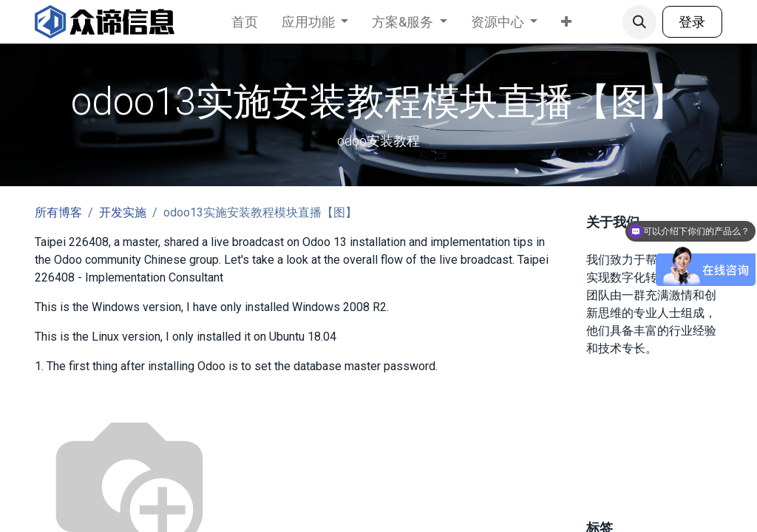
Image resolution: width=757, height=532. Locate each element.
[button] (639, 22)
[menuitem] (245, 22)
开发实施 (123, 212)
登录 (692, 22)
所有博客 (58, 212)
